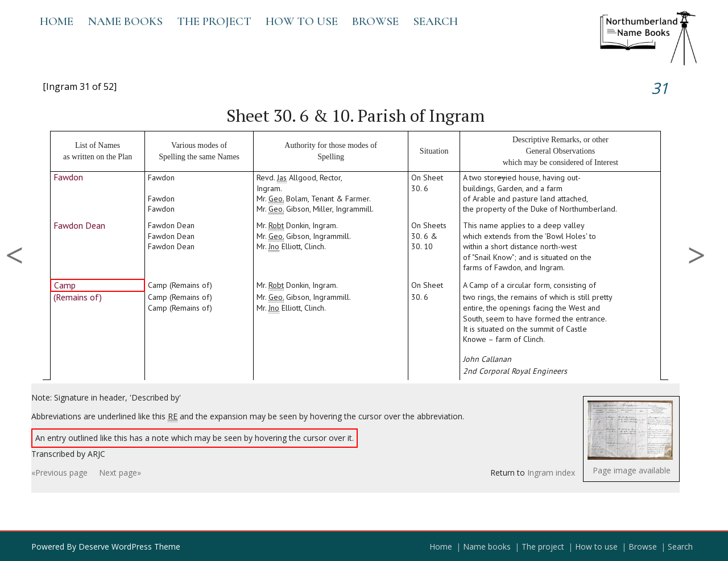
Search (435, 21)
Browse (375, 21)
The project (214, 21)
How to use (302, 21)
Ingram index (551, 473)
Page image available (632, 470)
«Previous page (59, 473)
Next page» (120, 473)
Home (57, 21)
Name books (125, 21)
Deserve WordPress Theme (129, 546)
